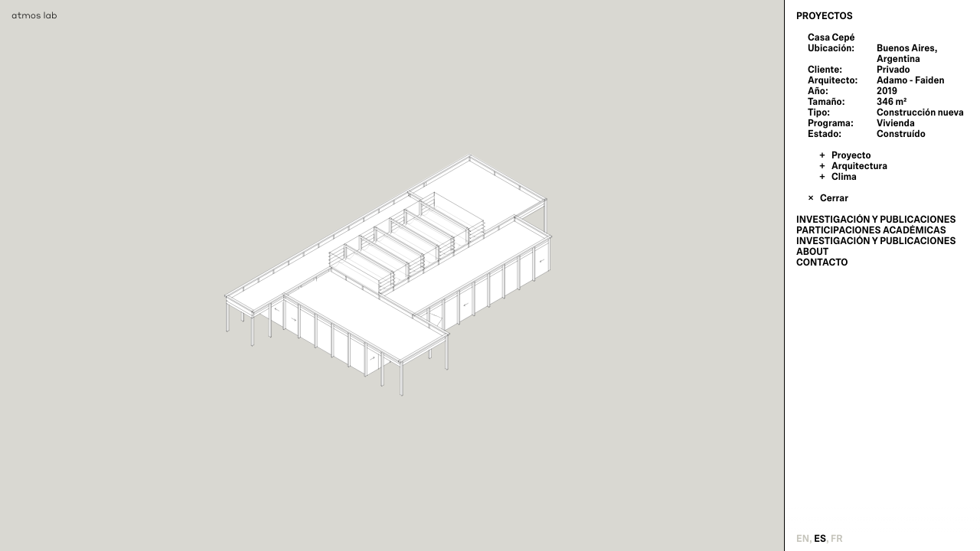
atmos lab (34, 15)
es (820, 539)
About (812, 252)
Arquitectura (859, 166)
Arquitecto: (833, 80)
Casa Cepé (831, 37)
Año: (818, 91)
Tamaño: (826, 102)
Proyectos (825, 16)
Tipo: (819, 112)
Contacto (822, 262)
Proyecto (851, 155)
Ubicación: (831, 48)
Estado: (825, 134)
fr (837, 539)
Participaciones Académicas (871, 230)
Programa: (831, 123)
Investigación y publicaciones (876, 220)
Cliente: (825, 70)
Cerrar (834, 198)
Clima (844, 177)
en (803, 539)
